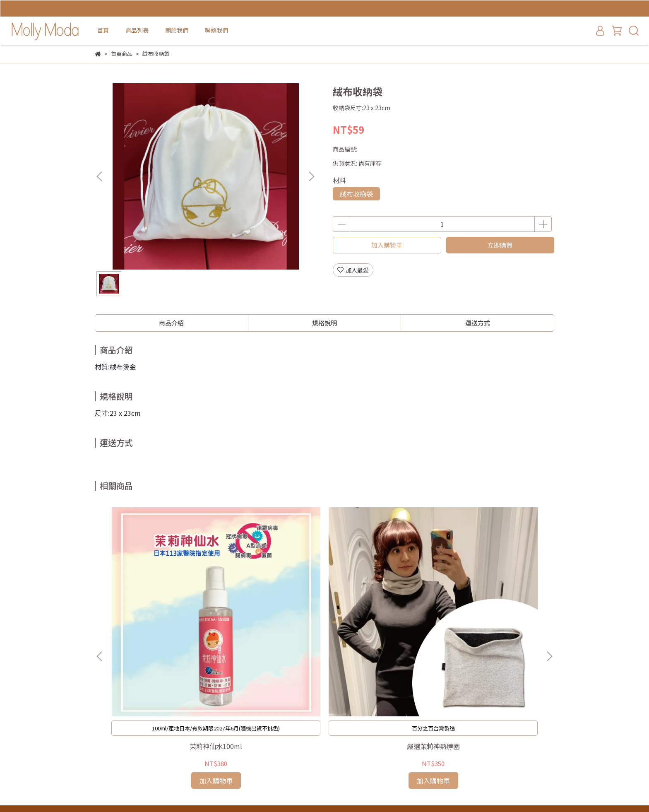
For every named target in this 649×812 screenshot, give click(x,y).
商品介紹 (171, 323)
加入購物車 (387, 245)
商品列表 (137, 30)
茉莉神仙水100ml (157, 628)
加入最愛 (353, 270)
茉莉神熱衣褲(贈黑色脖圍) (380, 628)
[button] (311, 176)
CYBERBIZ (270, 791)
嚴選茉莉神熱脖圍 (269, 628)
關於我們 (177, 30)
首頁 (103, 30)
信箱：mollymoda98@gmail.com (141, 746)
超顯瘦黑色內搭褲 (492, 628)
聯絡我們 (216, 30)
